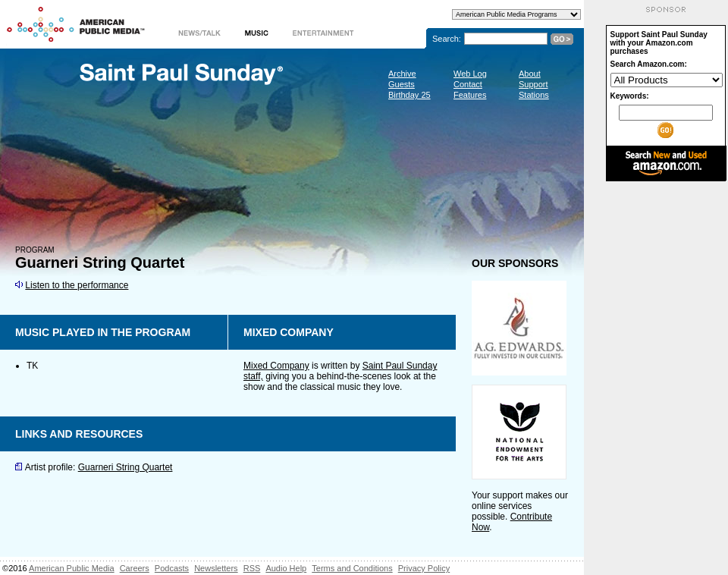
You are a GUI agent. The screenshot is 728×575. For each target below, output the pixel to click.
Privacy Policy (424, 568)
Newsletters (216, 568)
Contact (468, 84)
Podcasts (172, 568)
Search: (447, 39)
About (530, 74)
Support (533, 84)
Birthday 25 (409, 95)
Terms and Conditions (352, 568)
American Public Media (72, 568)
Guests (402, 84)
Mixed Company (276, 366)
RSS (252, 568)
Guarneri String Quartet (126, 467)
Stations (534, 95)
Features (470, 95)
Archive (402, 74)
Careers (135, 568)
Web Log (470, 74)
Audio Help (286, 568)
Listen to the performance (77, 285)
